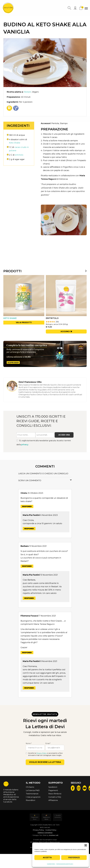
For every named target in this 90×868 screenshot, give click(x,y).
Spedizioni (53, 787)
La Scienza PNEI (33, 790)
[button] (86, 845)
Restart (27, 92)
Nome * (29, 743)
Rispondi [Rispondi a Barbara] (27, 566)
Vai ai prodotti (24, 323)
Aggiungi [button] (65, 331)
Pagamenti (53, 790)
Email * (48, 743)
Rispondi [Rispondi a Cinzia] (27, 506)
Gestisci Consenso (45, 833)
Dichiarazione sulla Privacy (65, 864)
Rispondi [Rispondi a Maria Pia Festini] (29, 529)
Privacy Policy (42, 753)
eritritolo (19, 155)
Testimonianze (32, 794)
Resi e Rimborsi (55, 794)
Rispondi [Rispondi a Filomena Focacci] (27, 653)
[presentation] (85, 271)
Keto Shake (15, 143)
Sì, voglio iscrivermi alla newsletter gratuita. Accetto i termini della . (44, 443)
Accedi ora (64, 435)
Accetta (47, 858)
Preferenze (74, 858)
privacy (25, 445)
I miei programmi (33, 797)
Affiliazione (53, 800)
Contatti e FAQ (55, 797)
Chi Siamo (30, 787)
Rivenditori (31, 800)
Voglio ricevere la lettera (45, 762)
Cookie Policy (51, 864)
